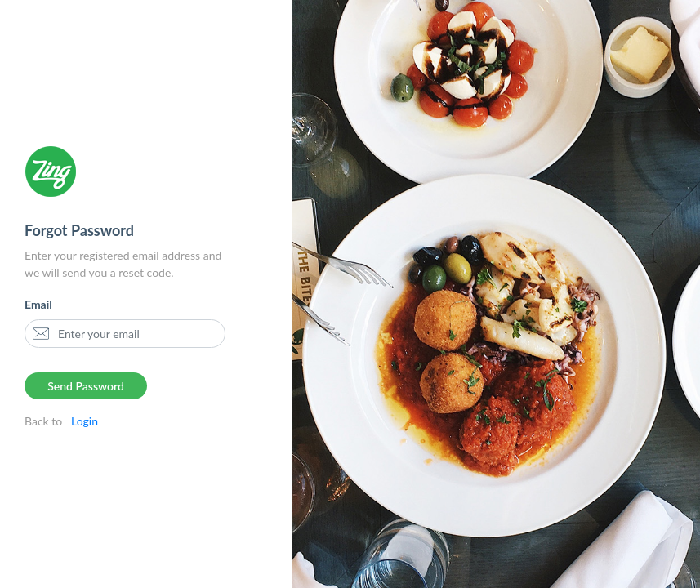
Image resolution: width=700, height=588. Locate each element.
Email (38, 304)
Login (82, 421)
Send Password (86, 386)
